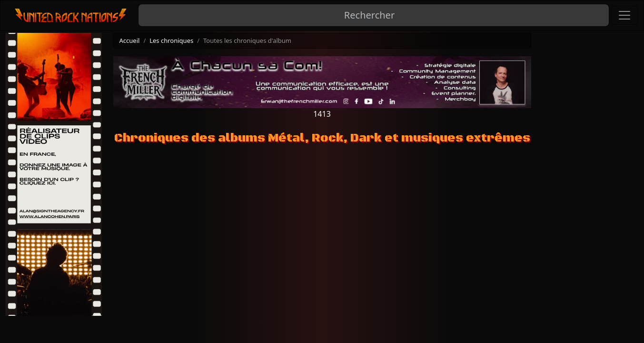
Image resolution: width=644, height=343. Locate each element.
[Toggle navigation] (624, 15)
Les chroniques (171, 40)
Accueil (130, 40)
